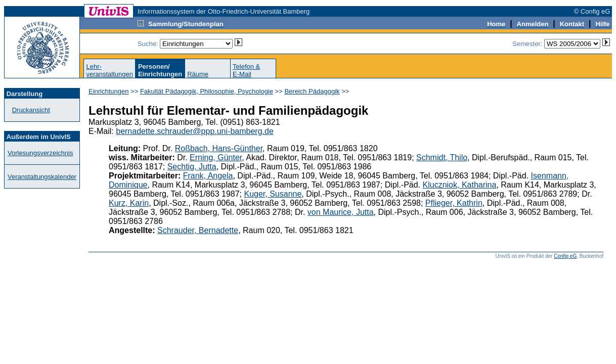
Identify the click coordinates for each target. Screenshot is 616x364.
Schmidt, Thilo (442, 157)
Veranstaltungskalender (42, 177)
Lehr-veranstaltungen (109, 70)
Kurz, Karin (129, 203)
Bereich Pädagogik (312, 91)
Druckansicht (31, 110)
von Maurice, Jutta (341, 212)
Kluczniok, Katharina (460, 185)
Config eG (565, 256)
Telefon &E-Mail (246, 70)
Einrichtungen (109, 91)
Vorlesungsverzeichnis (40, 153)
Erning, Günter (216, 157)
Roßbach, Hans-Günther (219, 148)
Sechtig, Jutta (192, 167)
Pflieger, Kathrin (454, 203)
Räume (198, 74)
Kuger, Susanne (273, 194)
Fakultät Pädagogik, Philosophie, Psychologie (207, 91)
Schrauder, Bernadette (198, 230)
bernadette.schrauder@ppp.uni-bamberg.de (195, 131)
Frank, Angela (208, 176)
